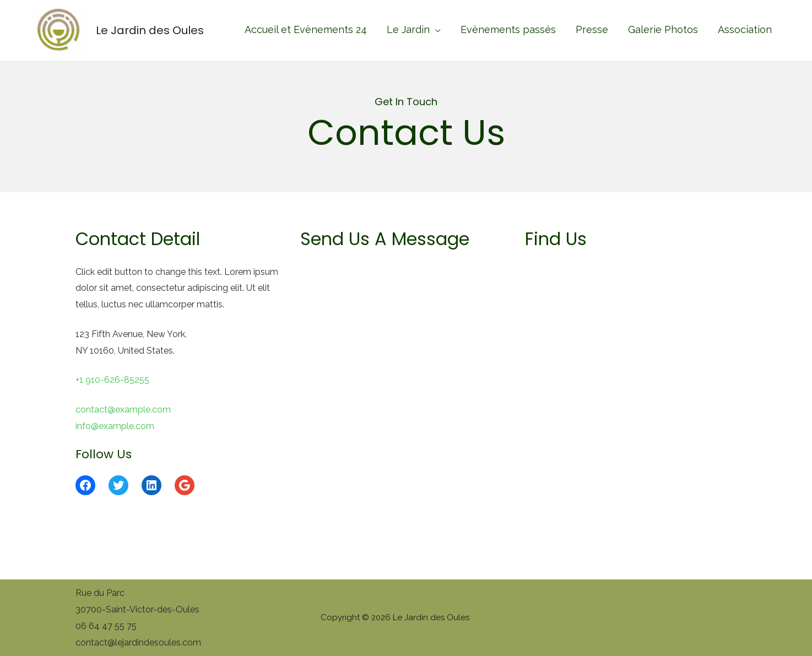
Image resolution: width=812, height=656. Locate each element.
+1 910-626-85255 (112, 380)
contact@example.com (123, 410)
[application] (435, 29)
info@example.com (115, 426)
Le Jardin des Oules (150, 30)
